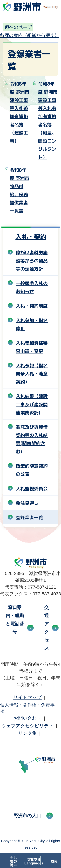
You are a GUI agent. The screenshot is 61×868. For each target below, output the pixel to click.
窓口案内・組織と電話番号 (15, 620)
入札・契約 (31, 236)
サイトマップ (27, 697)
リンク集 (27, 733)
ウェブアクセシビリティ (27, 726)
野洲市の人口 (27, 816)
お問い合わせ (27, 718)
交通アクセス (47, 628)
